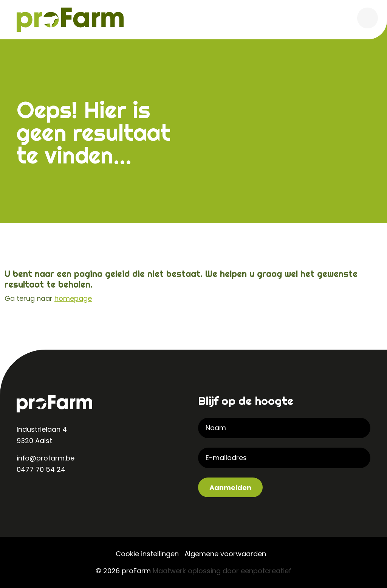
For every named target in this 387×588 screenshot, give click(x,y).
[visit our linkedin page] (24, 494)
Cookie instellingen (147, 554)
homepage (73, 298)
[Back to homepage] (70, 19)
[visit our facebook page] (54, 494)
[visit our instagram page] (39, 494)
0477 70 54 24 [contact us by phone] (41, 469)
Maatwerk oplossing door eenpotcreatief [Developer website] (222, 571)
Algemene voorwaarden (225, 554)
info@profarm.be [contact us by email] (46, 458)
